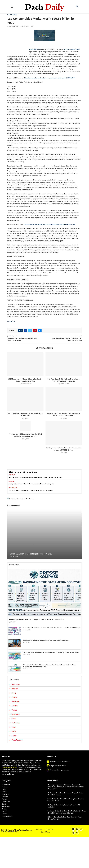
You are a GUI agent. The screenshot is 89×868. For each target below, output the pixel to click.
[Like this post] (21, 330)
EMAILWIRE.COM (35, 49)
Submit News (46, 832)
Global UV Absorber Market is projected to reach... (31, 554)
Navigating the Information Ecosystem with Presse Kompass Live (36, 619)
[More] (77, 833)
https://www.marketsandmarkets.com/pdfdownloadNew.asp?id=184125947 (50, 78)
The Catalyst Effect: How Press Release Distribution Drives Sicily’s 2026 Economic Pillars (51, 652)
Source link (11, 321)
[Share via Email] (40, 330)
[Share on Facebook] (26, 330)
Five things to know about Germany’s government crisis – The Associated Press (35, 477)
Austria (11, 481)
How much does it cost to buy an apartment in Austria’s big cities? (31, 490)
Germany (12, 475)
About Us (39, 830)
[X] (77, 829)
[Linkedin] (81, 829)
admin (16, 26)
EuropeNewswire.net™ (10, 767)
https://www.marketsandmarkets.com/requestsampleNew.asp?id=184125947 (49, 224)
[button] (12, 7)
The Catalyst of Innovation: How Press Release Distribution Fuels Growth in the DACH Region (52, 628)
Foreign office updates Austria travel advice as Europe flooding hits (31, 484)
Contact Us (49, 830)
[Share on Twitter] (30, 330)
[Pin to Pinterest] (35, 330)
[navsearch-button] (77, 7)
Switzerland (13, 488)
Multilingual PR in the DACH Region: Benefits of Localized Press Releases (46, 640)
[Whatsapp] (73, 833)
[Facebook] (73, 829)
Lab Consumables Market (72, 49)
